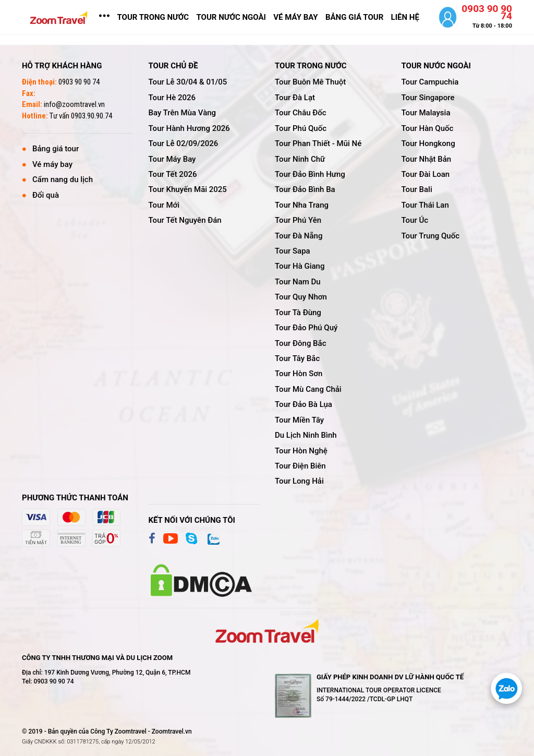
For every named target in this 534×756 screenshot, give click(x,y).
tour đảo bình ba (305, 189)
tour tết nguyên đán (185, 220)
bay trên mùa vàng (183, 113)
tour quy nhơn (301, 297)
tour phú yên (298, 220)
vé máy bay (295, 17)
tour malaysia (426, 113)
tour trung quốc (431, 236)
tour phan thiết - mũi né (318, 143)
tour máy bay (172, 159)
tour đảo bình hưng (310, 174)
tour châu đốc (301, 113)
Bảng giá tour (56, 149)
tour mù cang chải (308, 389)
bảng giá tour (354, 17)
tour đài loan (426, 174)
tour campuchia (430, 82)
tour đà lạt (295, 98)
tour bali (417, 189)
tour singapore (428, 98)
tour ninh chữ (300, 159)
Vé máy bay (52, 164)
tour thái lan (425, 205)
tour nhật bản (427, 159)
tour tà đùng (298, 313)
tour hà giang (300, 266)
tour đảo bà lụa (304, 404)
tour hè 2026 (172, 98)
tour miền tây (299, 420)
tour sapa (293, 251)
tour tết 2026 (173, 174)
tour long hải (299, 481)
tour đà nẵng (299, 236)
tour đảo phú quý (306, 328)
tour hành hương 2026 (189, 128)
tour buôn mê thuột (310, 82)
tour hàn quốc (428, 128)
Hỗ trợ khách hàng (62, 66)
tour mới (164, 205)
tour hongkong (428, 143)
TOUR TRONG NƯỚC (153, 17)
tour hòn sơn (299, 374)
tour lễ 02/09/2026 (184, 143)
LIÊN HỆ (405, 17)
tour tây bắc (297, 358)
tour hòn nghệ (301, 451)
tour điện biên (300, 466)
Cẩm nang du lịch (63, 179)
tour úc (415, 220)
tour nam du (298, 282)
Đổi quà (46, 195)
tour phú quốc (301, 128)
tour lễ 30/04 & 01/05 (188, 82)
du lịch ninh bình (306, 435)
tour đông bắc (301, 343)
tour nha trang (302, 205)
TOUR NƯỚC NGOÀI (231, 17)
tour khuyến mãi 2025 (188, 189)
